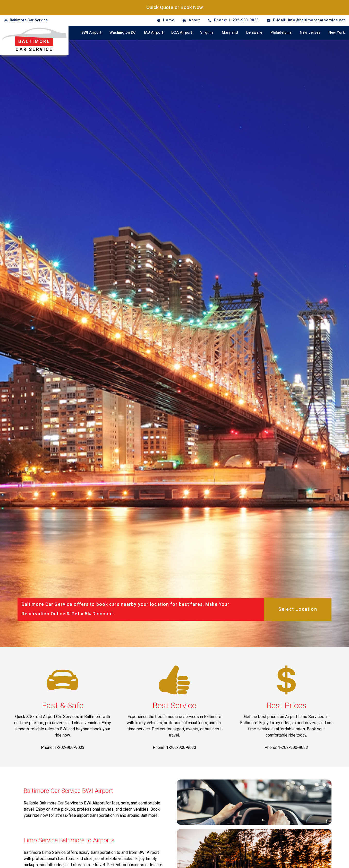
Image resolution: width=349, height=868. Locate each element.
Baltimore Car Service (29, 20)
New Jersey (310, 33)
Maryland (230, 33)
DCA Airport (182, 33)
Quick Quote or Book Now (175, 7)
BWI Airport (91, 33)
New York (337, 33)
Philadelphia (281, 33)
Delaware (254, 33)
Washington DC (123, 33)
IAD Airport (154, 33)
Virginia (207, 33)
